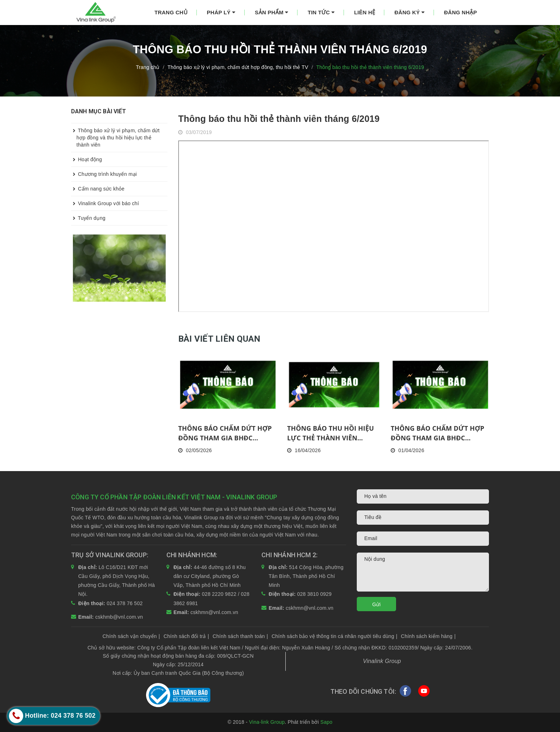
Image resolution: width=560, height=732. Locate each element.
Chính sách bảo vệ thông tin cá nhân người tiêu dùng (334, 636)
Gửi (376, 604)
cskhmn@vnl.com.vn (214, 612)
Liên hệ (364, 12)
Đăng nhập (460, 12)
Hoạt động (86, 159)
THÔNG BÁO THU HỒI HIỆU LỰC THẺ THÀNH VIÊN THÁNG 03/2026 (331, 433)
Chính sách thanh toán (240, 636)
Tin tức (321, 12)
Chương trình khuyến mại (104, 174)
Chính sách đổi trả (186, 636)
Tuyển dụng (88, 218)
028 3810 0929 (314, 594)
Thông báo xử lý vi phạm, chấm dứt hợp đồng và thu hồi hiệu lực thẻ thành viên (115, 135)
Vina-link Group (267, 722)
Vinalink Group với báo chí (105, 203)
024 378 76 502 (125, 603)
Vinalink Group (382, 661)
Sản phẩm (271, 12)
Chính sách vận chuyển (131, 636)
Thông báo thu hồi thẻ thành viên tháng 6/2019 (279, 119)
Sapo (326, 722)
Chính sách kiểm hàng (428, 636)
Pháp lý (221, 12)
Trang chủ (171, 12)
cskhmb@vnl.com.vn (119, 617)
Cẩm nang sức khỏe (98, 189)
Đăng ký (409, 12)
